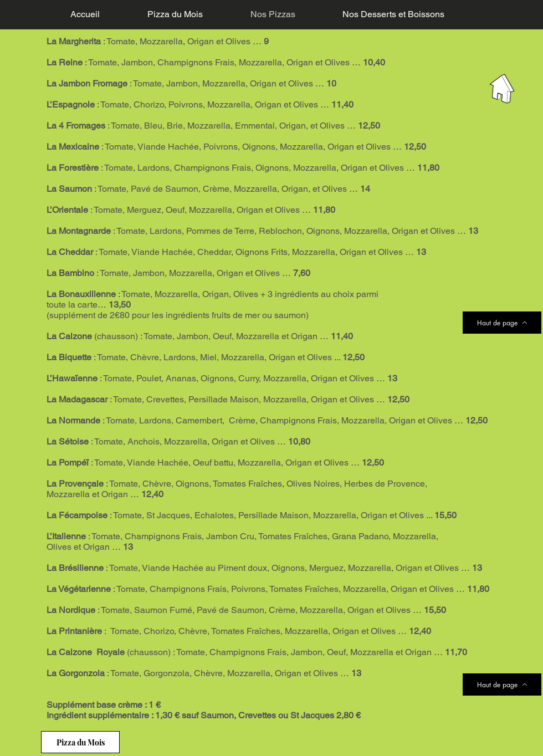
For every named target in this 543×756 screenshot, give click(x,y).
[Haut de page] (502, 323)
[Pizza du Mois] (80, 742)
